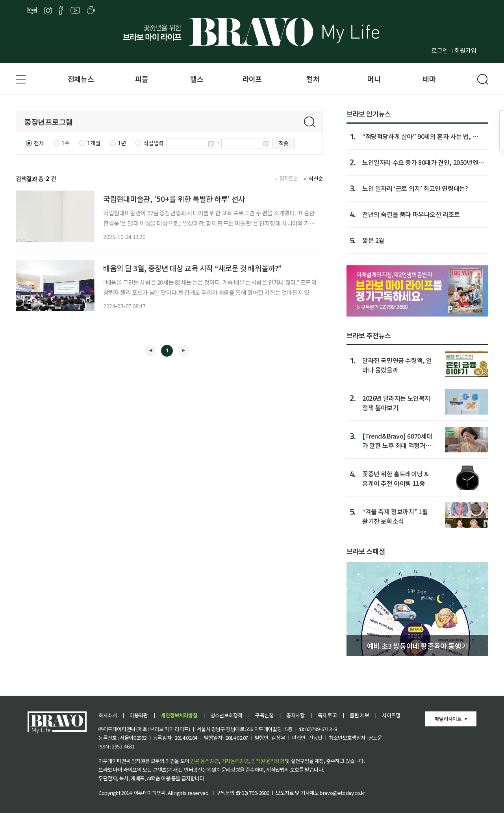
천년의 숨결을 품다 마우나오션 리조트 (411, 214)
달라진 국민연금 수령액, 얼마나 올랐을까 (397, 365)
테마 (429, 79)
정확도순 (289, 178)
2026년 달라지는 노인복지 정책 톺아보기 (396, 403)
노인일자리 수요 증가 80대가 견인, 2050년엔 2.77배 (420, 162)
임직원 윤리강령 (268, 761)
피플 (142, 79)
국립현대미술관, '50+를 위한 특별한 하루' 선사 (174, 199)
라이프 (252, 79)
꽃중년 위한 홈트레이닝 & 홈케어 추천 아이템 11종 (395, 478)
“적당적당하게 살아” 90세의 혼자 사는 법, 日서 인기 (423, 136)
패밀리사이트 (448, 719)
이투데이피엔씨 (150, 793)
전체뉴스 (81, 79)
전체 (39, 143)
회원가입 (465, 50)
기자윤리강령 (235, 761)
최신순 (316, 178)
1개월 (94, 143)
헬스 (197, 79)
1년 (122, 143)
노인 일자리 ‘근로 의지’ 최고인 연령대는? (415, 188)
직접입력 (153, 143)
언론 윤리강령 (204, 761)
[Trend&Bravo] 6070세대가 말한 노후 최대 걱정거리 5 (397, 440)
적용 (284, 143)
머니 (374, 79)
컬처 (313, 79)
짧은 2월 (373, 240)
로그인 (440, 50)
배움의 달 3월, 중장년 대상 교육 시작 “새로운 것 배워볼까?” (192, 268)
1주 (65, 143)
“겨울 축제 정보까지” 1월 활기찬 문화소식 (395, 516)
